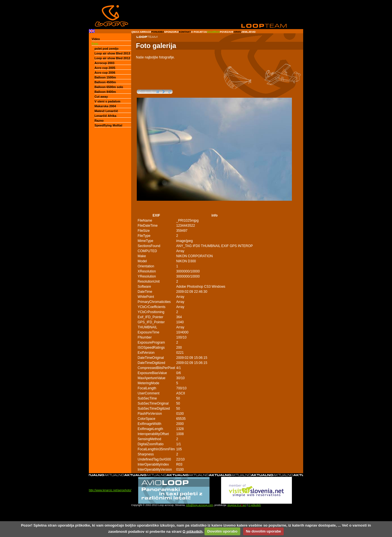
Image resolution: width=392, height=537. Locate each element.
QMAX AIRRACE (141, 32)
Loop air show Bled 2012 (112, 58)
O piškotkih (255, 505)
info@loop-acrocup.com (200, 505)
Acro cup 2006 (105, 73)
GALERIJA (213, 32)
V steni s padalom (107, 101)
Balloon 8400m (105, 92)
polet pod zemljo (106, 49)
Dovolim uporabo (222, 531)
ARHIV (237, 32)
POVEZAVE (226, 32)
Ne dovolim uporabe (264, 531)
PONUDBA (158, 32)
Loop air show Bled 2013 (112, 53)
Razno (99, 121)
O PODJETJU (199, 32)
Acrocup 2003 (104, 63)
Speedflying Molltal (108, 125)
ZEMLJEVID (249, 32)
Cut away (101, 97)
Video (96, 39)
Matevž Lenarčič (106, 111)
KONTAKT (185, 32)
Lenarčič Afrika (105, 116)
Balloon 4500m (105, 82)
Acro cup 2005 (105, 68)
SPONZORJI (171, 32)
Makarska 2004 (105, 106)
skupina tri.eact (237, 505)
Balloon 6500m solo (109, 87)
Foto (95, 44)
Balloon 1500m (105, 77)
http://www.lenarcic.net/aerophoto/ (110, 490)
